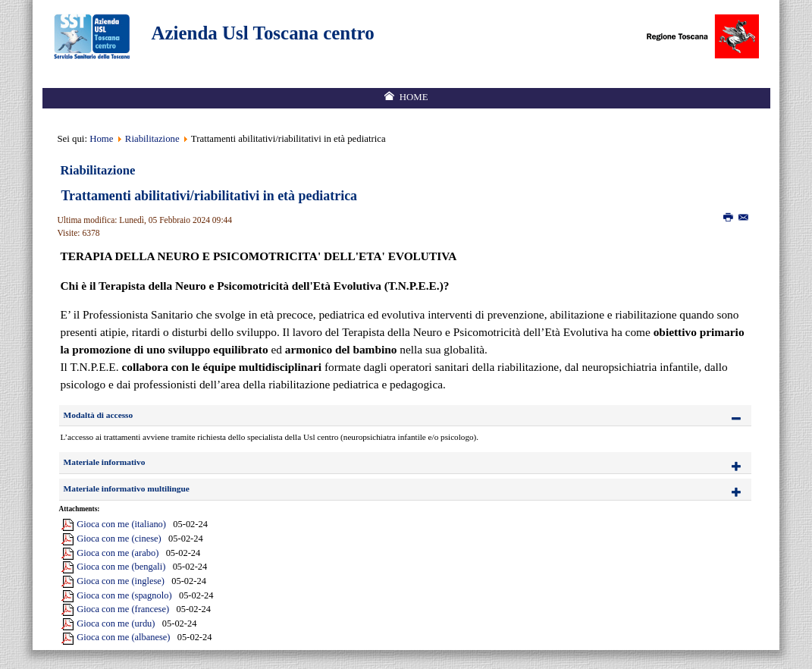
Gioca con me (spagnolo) (124, 595)
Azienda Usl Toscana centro (263, 33)
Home (101, 139)
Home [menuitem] (414, 97)
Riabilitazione (152, 139)
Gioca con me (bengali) (121, 567)
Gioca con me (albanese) (123, 637)
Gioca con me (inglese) (121, 581)
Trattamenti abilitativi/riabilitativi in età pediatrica (210, 196)
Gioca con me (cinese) (119, 539)
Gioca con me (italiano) (121, 524)
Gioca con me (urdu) (116, 623)
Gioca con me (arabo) (118, 553)
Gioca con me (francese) (123, 609)
